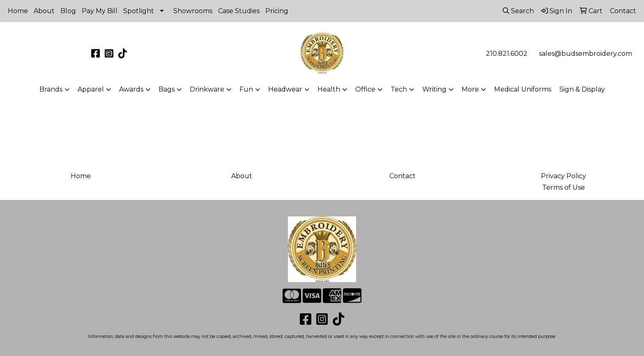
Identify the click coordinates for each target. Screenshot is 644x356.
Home (18, 11)
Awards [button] (131, 89)
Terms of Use (563, 187)
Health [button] (329, 89)
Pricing (277, 11)
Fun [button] (246, 89)
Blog (68, 11)
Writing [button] (434, 89)
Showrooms (193, 11)
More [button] (470, 89)
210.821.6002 (507, 54)
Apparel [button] (91, 89)
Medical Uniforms (523, 89)
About (44, 11)
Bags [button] (167, 89)
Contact (402, 176)
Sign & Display (582, 89)
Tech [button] (399, 89)
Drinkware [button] (207, 89)
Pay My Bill (100, 11)
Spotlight (139, 11)
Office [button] (365, 89)
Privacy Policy (563, 176)
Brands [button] (51, 89)
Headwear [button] (285, 89)
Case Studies (239, 11)
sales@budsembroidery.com (585, 54)
